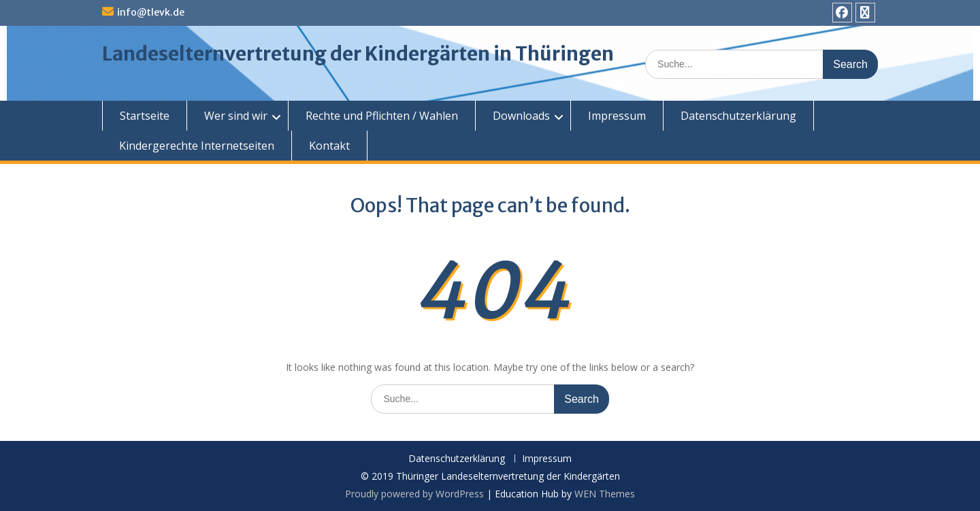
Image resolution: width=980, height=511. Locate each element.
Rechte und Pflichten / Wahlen (382, 116)
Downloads (521, 116)
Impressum (617, 116)
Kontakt (329, 146)
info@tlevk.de (151, 12)
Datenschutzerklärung (738, 116)
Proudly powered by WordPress (414, 494)
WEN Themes (605, 494)
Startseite (145, 116)
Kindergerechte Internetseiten (197, 146)
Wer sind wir (236, 116)
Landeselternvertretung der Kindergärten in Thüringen (358, 54)
